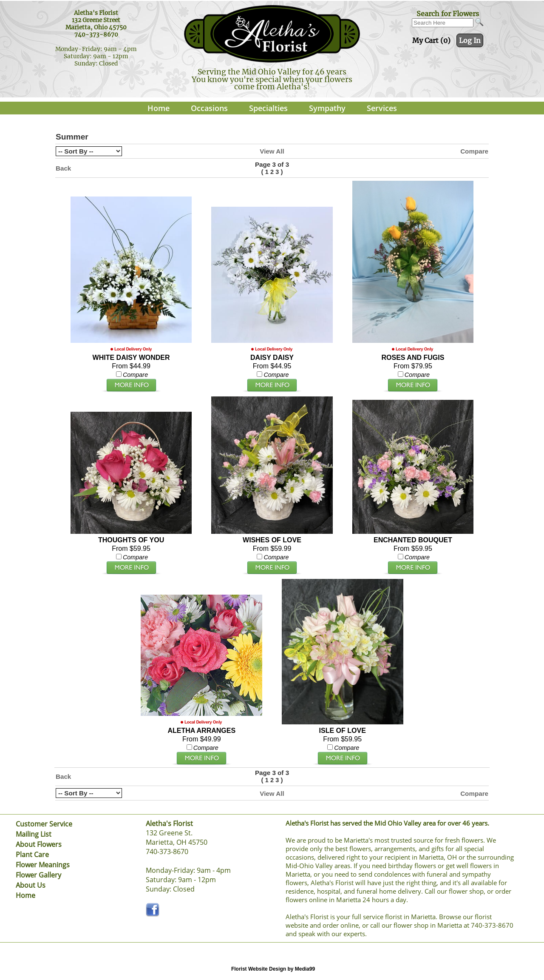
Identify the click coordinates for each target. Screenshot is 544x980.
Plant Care (32, 855)
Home (159, 108)
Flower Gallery (38, 875)
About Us (31, 885)
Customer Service (44, 824)
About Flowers (39, 844)
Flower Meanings (43, 865)
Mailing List (34, 834)
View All (272, 151)
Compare (474, 151)
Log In (470, 40)
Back (63, 168)
